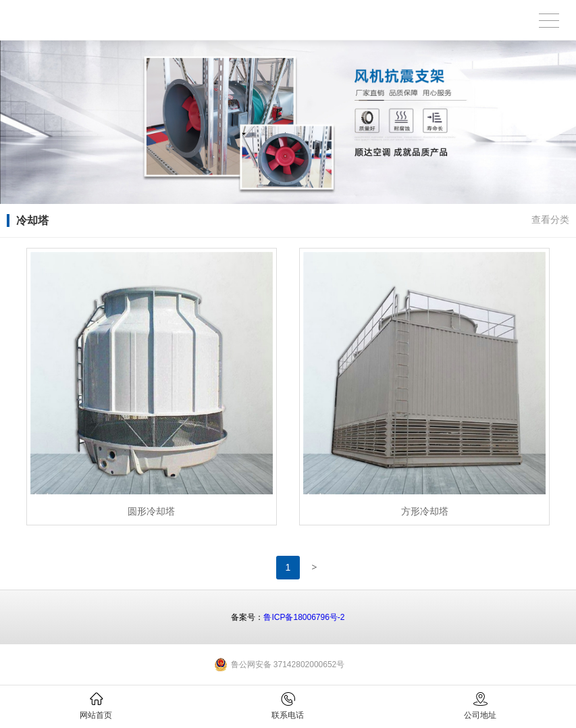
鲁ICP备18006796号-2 (304, 617)
